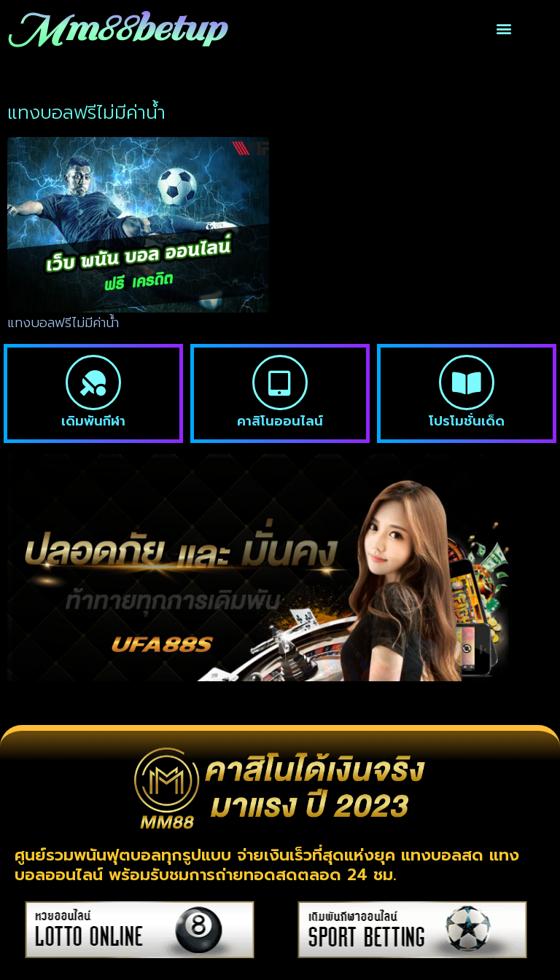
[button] (504, 29)
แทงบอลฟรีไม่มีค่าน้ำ (63, 323)
